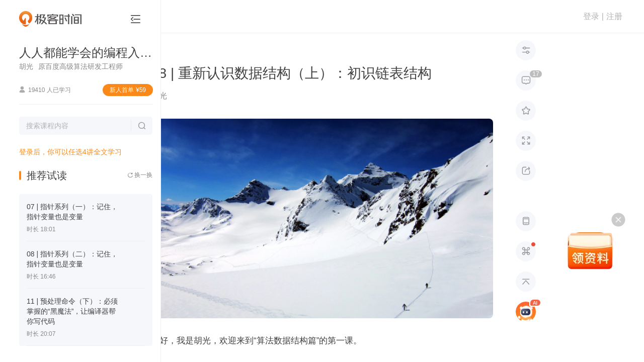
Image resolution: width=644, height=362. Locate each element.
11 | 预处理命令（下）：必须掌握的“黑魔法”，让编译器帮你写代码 (72, 311)
